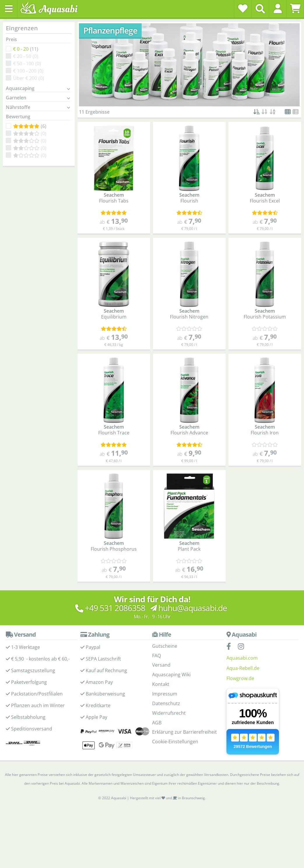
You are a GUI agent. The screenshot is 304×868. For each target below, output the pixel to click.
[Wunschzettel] (243, 8)
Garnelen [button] (16, 98)
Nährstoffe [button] (18, 108)
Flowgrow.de (240, 678)
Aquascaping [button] (20, 89)
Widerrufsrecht (169, 713)
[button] (278, 8)
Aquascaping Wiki (171, 675)
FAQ (157, 656)
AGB (157, 723)
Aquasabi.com (242, 658)
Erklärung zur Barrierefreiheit (184, 732)
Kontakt (161, 684)
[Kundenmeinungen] (114, 213)
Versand (161, 665)
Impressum (165, 694)
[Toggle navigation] (9, 9)
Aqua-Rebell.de (243, 668)
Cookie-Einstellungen (175, 742)
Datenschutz (166, 703)
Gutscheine (165, 646)
